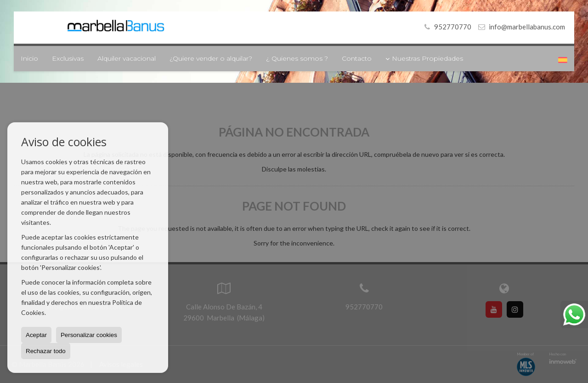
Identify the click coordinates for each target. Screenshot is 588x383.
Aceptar (36, 335)
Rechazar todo (46, 351)
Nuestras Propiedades (424, 58)
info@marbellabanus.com (527, 27)
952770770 (446, 27)
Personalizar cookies (89, 335)
